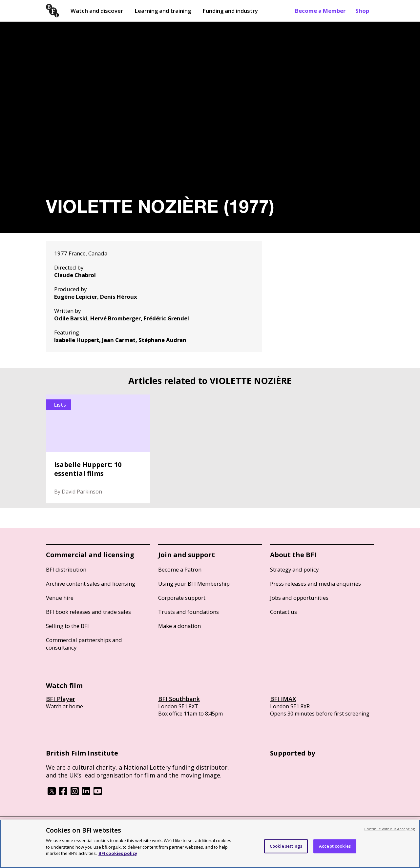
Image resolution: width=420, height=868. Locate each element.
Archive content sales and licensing (91, 584)
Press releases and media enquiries (315, 584)
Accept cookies (335, 846)
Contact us (283, 612)
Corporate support (182, 598)
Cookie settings (286, 846)
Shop (362, 11)
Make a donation (179, 626)
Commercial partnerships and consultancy (84, 644)
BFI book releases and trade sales (88, 612)
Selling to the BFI (67, 626)
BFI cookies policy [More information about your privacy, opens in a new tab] (118, 853)
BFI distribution (66, 569)
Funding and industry (230, 11)
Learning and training (163, 11)
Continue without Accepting (389, 829)
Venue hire (60, 598)
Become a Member (320, 11)
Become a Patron (180, 569)
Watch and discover (97, 11)
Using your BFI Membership (194, 584)
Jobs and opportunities (299, 598)
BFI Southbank (179, 699)
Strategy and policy (294, 569)
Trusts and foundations (189, 612)
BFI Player (61, 699)
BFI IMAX (283, 699)
